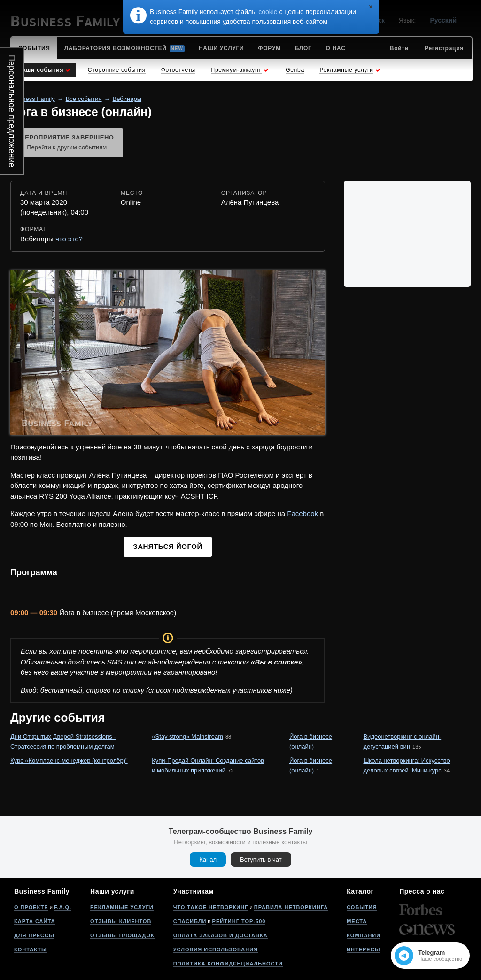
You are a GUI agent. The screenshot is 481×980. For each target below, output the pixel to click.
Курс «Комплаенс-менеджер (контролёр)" (69, 760)
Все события (84, 99)
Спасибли (190, 921)
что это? (69, 239)
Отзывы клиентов (121, 921)
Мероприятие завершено (67, 143)
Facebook (303, 513)
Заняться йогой (167, 546)
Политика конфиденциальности (228, 964)
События (362, 907)
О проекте (31, 907)
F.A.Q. (63, 907)
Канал (208, 860)
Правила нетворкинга (291, 907)
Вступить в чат (261, 860)
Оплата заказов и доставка (221, 935)
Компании (364, 935)
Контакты (31, 949)
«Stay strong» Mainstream (187, 737)
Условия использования (216, 949)
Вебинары (127, 99)
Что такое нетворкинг (211, 907)
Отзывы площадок (122, 935)
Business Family (33, 99)
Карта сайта (35, 921)
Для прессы (34, 935)
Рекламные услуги (122, 907)
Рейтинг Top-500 (239, 921)
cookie (268, 12)
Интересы (363, 949)
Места (357, 921)
